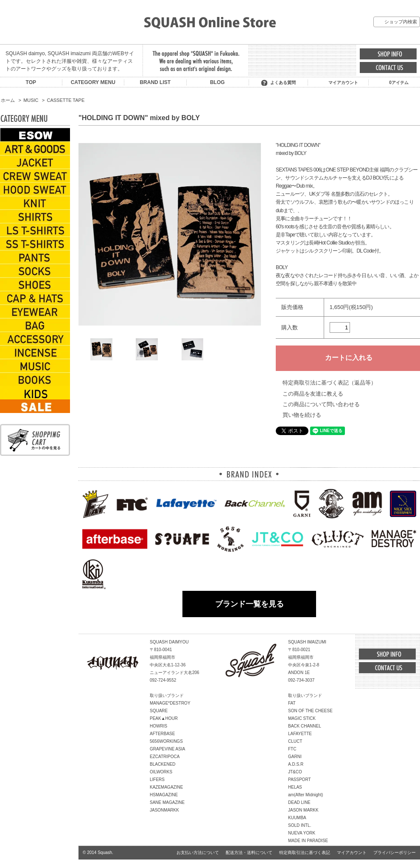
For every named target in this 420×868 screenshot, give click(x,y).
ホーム (8, 100)
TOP (31, 82)
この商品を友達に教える (313, 394)
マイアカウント (343, 83)
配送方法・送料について (249, 853)
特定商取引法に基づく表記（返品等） (329, 383)
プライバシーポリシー (395, 853)
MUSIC (31, 100)
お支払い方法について (198, 853)
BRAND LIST (155, 82)
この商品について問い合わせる (321, 404)
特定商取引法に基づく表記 (305, 853)
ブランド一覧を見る (249, 604)
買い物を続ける (302, 415)
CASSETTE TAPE (66, 100)
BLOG (217, 82)
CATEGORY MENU (93, 82)
